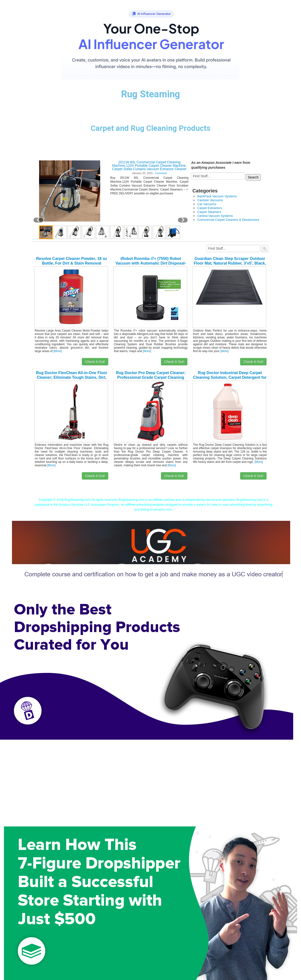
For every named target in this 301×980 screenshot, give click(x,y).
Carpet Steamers (209, 212)
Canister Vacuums (210, 200)
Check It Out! (95, 362)
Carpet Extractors (210, 208)
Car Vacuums (207, 204)
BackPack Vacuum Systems (217, 196)
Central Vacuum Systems (215, 216)
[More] (58, 351)
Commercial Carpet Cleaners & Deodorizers (228, 220)
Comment (161, 173)
